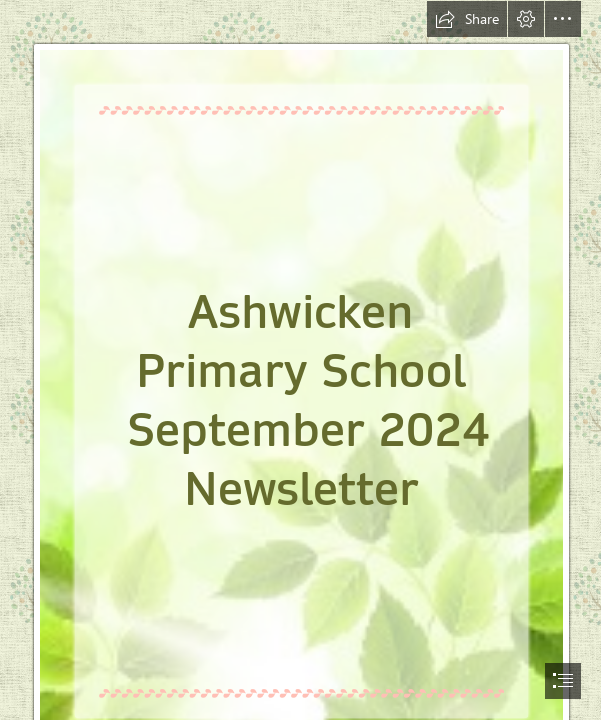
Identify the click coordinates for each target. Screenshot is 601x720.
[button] (467, 19)
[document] (300, 360)
